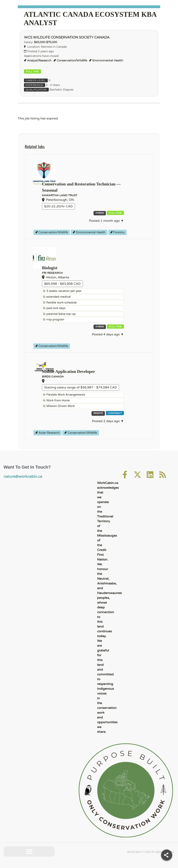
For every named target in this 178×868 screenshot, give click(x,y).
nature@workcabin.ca (20, 476)
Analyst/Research (39, 60)
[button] (29, 852)
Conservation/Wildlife (72, 60)
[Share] (167, 855)
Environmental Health (108, 60)
